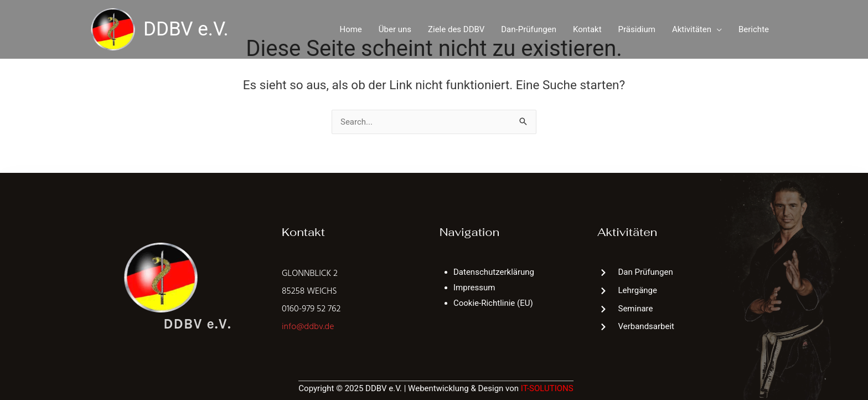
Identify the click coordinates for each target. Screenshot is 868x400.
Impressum (474, 288)
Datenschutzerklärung (494, 272)
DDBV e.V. (186, 29)
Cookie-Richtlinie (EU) (493, 303)
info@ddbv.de (308, 327)
